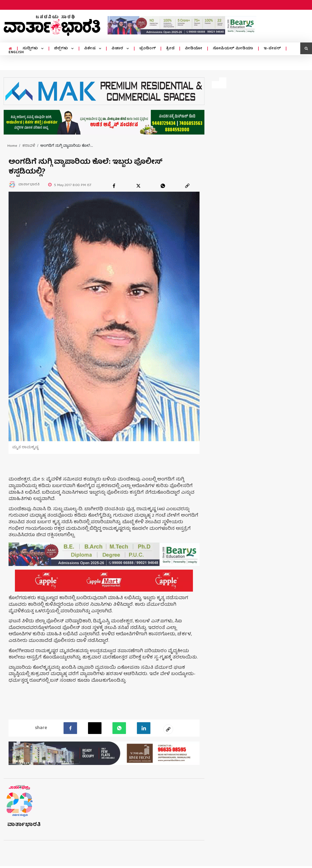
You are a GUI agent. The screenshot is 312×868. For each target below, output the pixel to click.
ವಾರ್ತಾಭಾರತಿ (24, 825)
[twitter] (138, 186)
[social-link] (168, 729)
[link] (187, 186)
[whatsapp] (163, 186)
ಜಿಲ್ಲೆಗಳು (62, 49)
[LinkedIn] (144, 728)
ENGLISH (16, 52)
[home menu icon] (10, 49)
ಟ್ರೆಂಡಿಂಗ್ (148, 49)
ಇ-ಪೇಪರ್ (272, 49)
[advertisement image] (182, 25)
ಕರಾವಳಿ (29, 146)
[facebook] (114, 186)
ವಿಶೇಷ (90, 49)
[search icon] (306, 48)
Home (12, 146)
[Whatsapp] (119, 728)
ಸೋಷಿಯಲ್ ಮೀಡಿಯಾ (233, 49)
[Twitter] (95, 728)
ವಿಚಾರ (118, 49)
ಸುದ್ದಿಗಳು (31, 49)
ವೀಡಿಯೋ (194, 49)
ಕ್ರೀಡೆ (170, 49)
